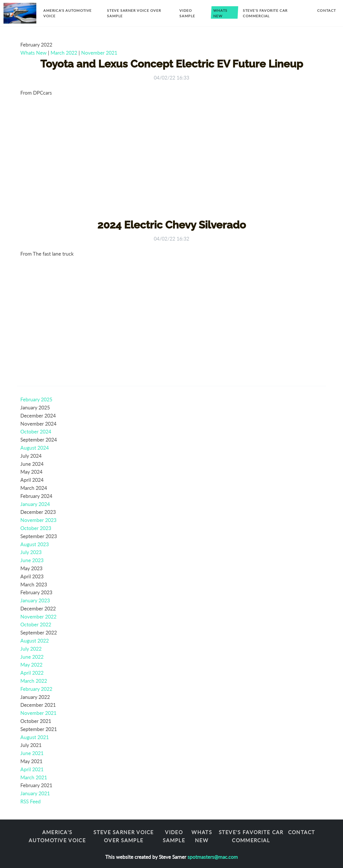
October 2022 (36, 624)
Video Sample (187, 13)
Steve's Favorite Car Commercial (265, 13)
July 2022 (31, 649)
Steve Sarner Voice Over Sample (134, 13)
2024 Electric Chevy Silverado (172, 225)
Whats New (220, 13)
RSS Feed (31, 801)
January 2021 (35, 793)
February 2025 (36, 399)
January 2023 (35, 600)
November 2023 (38, 520)
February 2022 (36, 689)
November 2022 (38, 617)
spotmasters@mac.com (213, 857)
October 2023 (36, 528)
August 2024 (35, 448)
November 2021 (99, 53)
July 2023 (31, 552)
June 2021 (32, 753)
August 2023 (35, 544)
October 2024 (36, 431)
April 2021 (32, 769)
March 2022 (64, 53)
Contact (327, 10)
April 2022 (32, 673)
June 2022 (32, 657)
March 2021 (34, 777)
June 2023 (32, 560)
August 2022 (35, 641)
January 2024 (35, 504)
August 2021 (35, 737)
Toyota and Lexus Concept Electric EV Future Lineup (172, 64)
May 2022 (31, 665)
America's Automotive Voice (67, 13)
